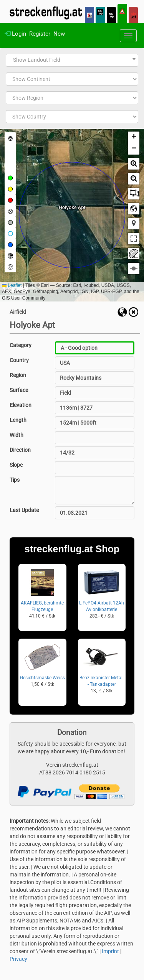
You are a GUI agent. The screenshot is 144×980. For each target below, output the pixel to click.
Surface (19, 390)
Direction (20, 450)
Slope (16, 465)
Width (17, 435)
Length (18, 420)
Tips (15, 480)
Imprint (110, 951)
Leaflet (12, 285)
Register (40, 34)
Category (21, 345)
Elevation (21, 405)
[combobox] (72, 60)
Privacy (18, 959)
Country (19, 360)
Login (15, 34)
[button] (134, 137)
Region (18, 375)
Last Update (24, 510)
